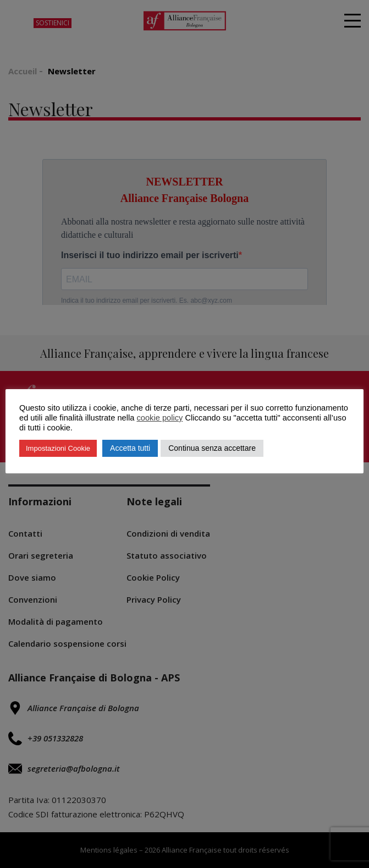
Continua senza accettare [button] (212, 448)
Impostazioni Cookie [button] (58, 448)
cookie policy (159, 418)
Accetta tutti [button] (130, 448)
